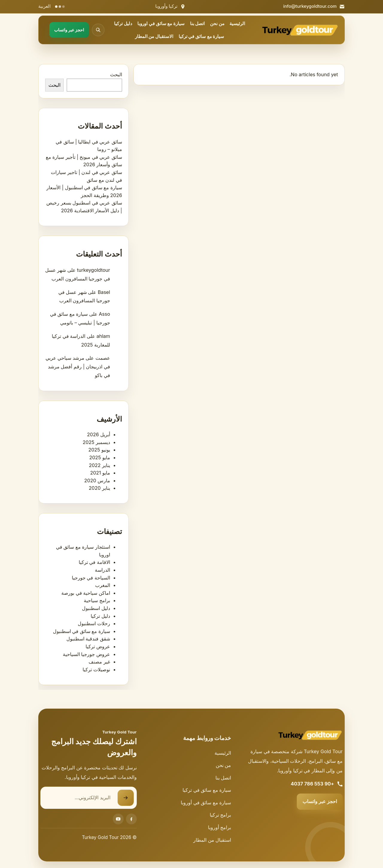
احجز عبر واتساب (320, 801)
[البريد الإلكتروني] (79, 798)
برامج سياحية (97, 600)
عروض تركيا (98, 646)
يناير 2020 (99, 488)
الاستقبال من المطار (154, 36)
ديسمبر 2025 (96, 442)
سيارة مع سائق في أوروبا (206, 803)
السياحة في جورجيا (91, 578)
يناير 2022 (99, 465)
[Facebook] (131, 819)
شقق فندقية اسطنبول (88, 639)
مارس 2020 (97, 480)
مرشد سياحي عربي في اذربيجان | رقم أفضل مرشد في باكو (78, 367)
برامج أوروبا (220, 827)
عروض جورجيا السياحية (86, 654)
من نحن (217, 24)
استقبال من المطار (212, 840)
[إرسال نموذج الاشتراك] (126, 798)
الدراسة (102, 570)
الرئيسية (237, 24)
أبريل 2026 (99, 434)
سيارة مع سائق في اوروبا (161, 24)
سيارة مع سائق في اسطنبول (82, 631)
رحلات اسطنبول (94, 623)
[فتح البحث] (98, 30)
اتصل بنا (197, 24)
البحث (116, 74)
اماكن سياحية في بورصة (86, 593)
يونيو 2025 (99, 450)
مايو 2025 (100, 457)
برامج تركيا (221, 815)
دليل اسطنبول (96, 608)
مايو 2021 (100, 473)
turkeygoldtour (94, 270)
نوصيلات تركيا (96, 669)
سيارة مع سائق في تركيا (202, 36)
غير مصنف (99, 662)
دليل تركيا (123, 24)
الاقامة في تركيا (94, 562)
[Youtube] (118, 819)
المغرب (103, 585)
